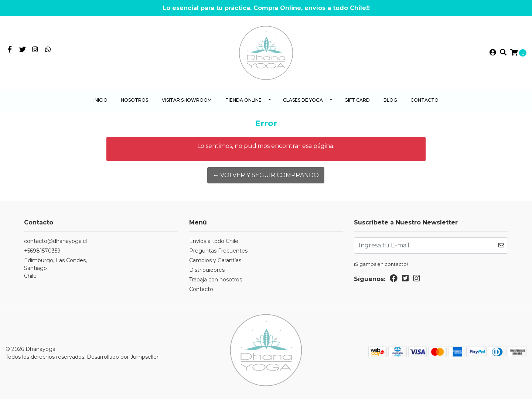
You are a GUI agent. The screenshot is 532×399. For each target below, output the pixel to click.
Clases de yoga (303, 100)
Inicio (100, 100)
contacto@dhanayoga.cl (55, 241)
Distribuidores (207, 270)
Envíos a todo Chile (214, 241)
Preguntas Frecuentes (218, 251)
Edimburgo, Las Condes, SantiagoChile (55, 268)
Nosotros (134, 100)
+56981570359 (42, 251)
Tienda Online (243, 100)
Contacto (424, 100)
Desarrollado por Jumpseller (123, 357)
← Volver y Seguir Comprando (266, 175)
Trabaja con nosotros (216, 280)
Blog (390, 100)
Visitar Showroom (187, 100)
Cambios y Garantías (215, 260)
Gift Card (357, 100)
